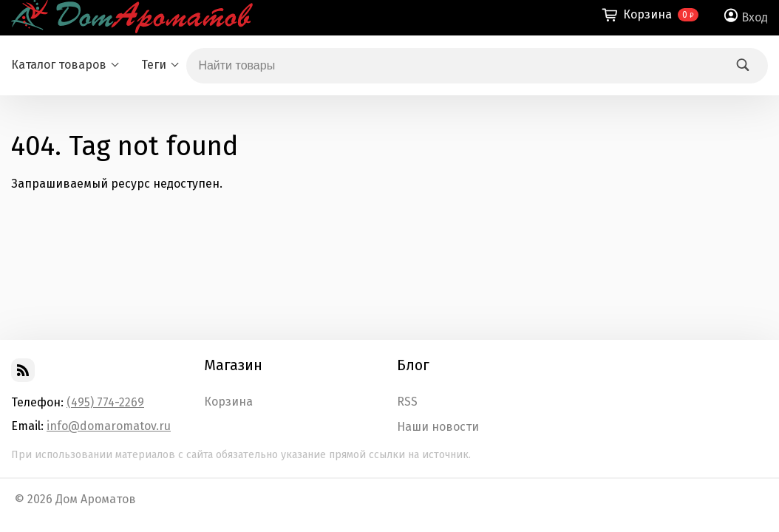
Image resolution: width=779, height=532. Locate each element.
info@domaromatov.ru (109, 426)
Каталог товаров (59, 65)
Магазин (233, 365)
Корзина (228, 402)
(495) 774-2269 (105, 402)
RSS (407, 402)
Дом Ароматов (96, 499)
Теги (154, 65)
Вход (755, 17)
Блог (413, 365)
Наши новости (438, 427)
